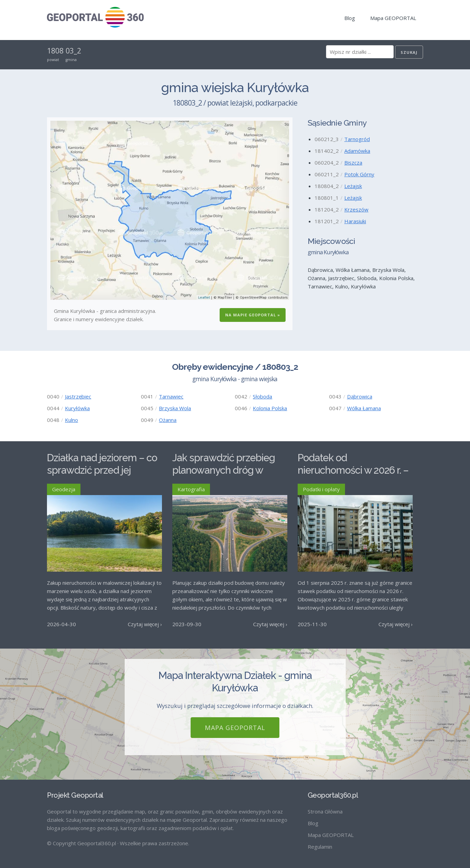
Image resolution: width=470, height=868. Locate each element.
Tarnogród (357, 139)
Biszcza (353, 162)
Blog (350, 18)
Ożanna (168, 420)
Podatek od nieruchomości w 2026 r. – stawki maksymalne (353, 470)
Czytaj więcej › (145, 624)
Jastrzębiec (78, 396)
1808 (55, 51)
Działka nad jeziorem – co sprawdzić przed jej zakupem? (102, 470)
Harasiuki (355, 221)
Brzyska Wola (175, 408)
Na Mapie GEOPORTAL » (253, 315)
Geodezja (64, 489)
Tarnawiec (171, 396)
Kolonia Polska (270, 408)
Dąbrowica (360, 396)
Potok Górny (359, 174)
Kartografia (191, 489)
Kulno (71, 420)
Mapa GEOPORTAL (393, 18)
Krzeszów (356, 209)
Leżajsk (353, 186)
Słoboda (262, 396)
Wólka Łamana (364, 408)
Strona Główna (325, 811)
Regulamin (320, 847)
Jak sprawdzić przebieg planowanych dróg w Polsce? (224, 470)
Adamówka (357, 151)
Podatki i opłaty (321, 489)
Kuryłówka (77, 408)
